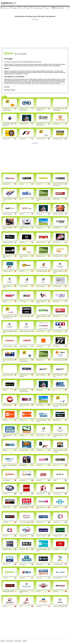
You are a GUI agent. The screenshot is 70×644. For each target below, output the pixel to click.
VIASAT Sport (40, 564)
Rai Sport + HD (23, 420)
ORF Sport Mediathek (25, 507)
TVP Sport (39, 606)
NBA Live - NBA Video (58, 214)
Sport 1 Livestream (41, 375)
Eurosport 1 (56, 522)
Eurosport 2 (5, 536)
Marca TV (5, 301)
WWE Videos (23, 243)
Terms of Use (10, 641)
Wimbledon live (40, 360)
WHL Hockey (56, 243)
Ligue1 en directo (40, 286)
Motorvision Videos (7, 405)
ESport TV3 (22, 271)
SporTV (55, 480)
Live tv (6, 8)
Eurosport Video (23, 536)
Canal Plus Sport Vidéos (25, 316)
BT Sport (22, 184)
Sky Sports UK (6, 184)
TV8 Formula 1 (40, 450)
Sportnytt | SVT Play (41, 536)
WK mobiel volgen (32, 16)
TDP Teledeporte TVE (58, 256)
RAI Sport (5, 420)
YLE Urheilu (56, 549)
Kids (22, 8)
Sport (28, 8)
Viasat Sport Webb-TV (8, 549)
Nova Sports (39, 578)
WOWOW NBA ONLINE (8, 591)
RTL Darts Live (6, 139)
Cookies (24, 641)
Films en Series (38, 8)
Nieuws (15, 8)
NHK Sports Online (57, 578)
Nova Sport (22, 578)
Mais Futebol (23, 480)
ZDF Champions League (59, 360)
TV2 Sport (55, 507)
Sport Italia (22, 435)
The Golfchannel (57, 228)
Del (54, 390)
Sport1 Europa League (8, 375)
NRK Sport (5, 564)
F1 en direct (56, 346)
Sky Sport (5, 450)
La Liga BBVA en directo (42, 271)
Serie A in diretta (40, 435)
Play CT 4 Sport (11, 90)
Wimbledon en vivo (41, 256)
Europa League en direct (25, 331)
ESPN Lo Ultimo (6, 507)
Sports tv (5, 606)
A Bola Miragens (6, 480)
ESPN (21, 494)
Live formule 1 (23, 139)
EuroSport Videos (57, 286)
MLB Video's (39, 214)
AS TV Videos (23, 301)
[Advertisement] (35, 34)
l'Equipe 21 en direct (7, 346)
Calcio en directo (23, 286)
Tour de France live (41, 139)
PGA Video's (39, 228)
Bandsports (39, 480)
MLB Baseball (40, 390)
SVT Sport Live (40, 522)
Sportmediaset (56, 420)
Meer (48, 8)
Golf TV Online (40, 405)
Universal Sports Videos (8, 243)
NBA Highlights (23, 465)
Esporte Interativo (40, 494)
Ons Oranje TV (57, 124)
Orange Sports (40, 346)
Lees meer (7, 87)
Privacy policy (18, 641)
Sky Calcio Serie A (24, 450)
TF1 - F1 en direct (57, 331)
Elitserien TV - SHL (24, 549)
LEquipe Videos (23, 346)
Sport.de (5, 390)
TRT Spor (39, 591)
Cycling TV (39, 184)
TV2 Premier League (58, 564)
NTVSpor (55, 591)
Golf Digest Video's (7, 214)
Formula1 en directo (7, 271)
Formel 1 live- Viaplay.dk (25, 522)
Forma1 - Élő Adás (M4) (59, 606)
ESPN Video (56, 199)
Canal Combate (57, 494)
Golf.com (22, 214)
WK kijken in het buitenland (47, 16)
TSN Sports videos (41, 243)
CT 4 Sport (5, 578)
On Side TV (5, 522)
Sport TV (55, 465)
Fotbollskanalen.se (57, 536)
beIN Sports (56, 301)
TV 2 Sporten (23, 564)
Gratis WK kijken (20, 16)
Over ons (3, 641)
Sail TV (21, 199)
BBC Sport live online (58, 139)
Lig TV (21, 606)
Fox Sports (5, 494)
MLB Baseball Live (24, 124)
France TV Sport (40, 331)
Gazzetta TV (39, 465)
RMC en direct (56, 316)
